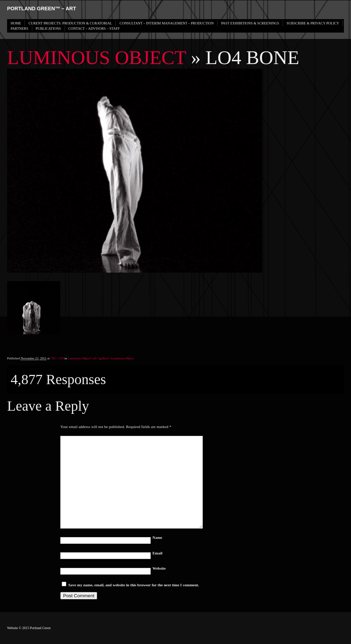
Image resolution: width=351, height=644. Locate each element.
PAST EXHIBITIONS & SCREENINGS (250, 23)
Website (159, 568)
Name (157, 537)
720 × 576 (57, 358)
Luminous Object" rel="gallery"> (101, 358)
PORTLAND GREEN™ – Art (42, 8)
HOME (16, 23)
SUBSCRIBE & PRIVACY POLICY (313, 23)
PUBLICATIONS (48, 29)
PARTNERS (19, 29)
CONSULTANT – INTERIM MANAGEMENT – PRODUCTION (166, 23)
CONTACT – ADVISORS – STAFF (94, 29)
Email (157, 553)
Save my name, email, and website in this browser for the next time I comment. (134, 585)
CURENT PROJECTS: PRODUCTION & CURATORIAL (70, 23)
